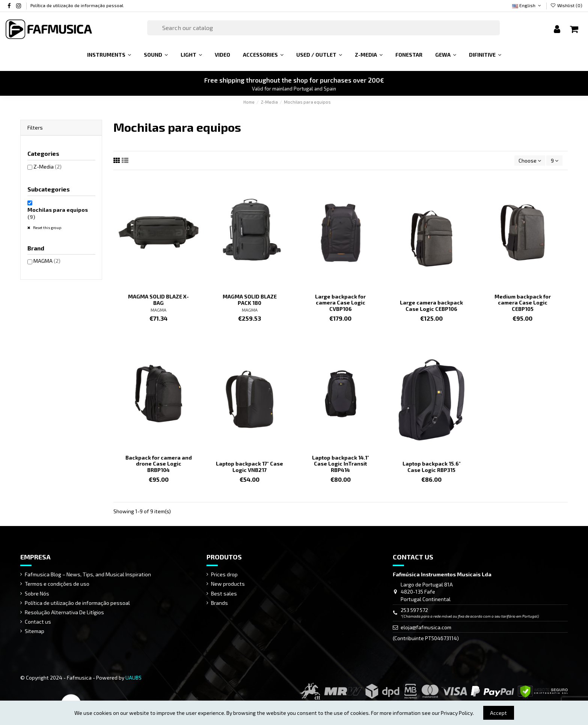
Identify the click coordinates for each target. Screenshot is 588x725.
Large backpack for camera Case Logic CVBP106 (340, 303)
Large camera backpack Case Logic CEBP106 (431, 306)
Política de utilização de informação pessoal (77, 5)
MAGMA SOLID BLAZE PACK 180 (250, 300)
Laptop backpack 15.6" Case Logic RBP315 (432, 467)
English (527, 5)
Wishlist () (566, 5)
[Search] (324, 28)
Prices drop (224, 574)
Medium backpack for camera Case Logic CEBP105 (523, 303)
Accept (498, 713)
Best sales (224, 593)
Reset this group (47, 228)
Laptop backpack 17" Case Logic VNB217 (250, 467)
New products (228, 584)
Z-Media (47, 167)
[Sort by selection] (530, 161)
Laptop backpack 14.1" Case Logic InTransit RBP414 (341, 464)
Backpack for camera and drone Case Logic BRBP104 (159, 464)
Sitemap (35, 631)
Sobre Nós (37, 593)
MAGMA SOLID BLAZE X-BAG (158, 300)
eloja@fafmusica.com (426, 627)
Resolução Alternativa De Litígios (64, 612)
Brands (219, 603)
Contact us (38, 622)
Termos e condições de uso (57, 584)
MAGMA (158, 310)
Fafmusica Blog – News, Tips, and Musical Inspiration (88, 574)
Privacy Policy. (457, 713)
